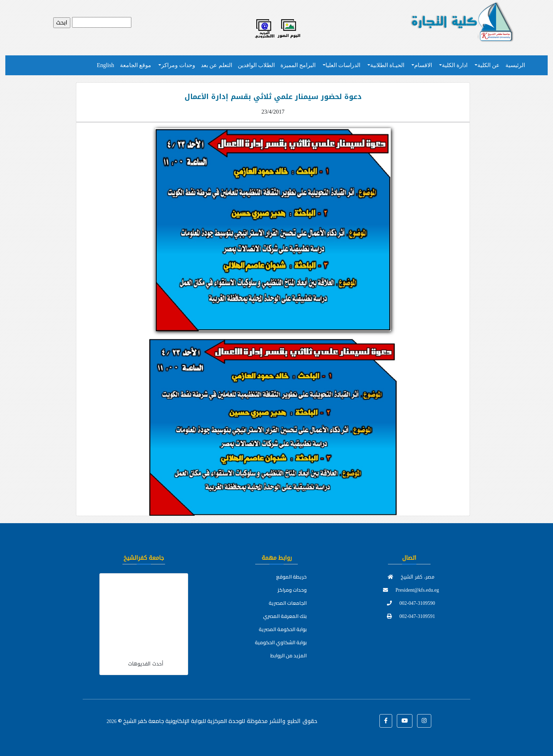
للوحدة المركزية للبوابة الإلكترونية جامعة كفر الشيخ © (176, 721)
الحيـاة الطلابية (387, 65)
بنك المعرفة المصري (285, 616)
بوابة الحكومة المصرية (283, 629)
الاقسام (423, 65)
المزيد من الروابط (289, 656)
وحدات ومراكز (178, 65)
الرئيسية (515, 65)
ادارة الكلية (455, 65)
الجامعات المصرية (288, 603)
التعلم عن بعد (217, 65)
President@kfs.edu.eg (411, 590)
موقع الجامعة (136, 65)
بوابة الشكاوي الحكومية (281, 642)
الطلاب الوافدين (256, 65)
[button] (386, 721)
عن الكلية (489, 65)
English (106, 65)
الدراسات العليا (343, 65)
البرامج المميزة (298, 65)
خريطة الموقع (291, 577)
